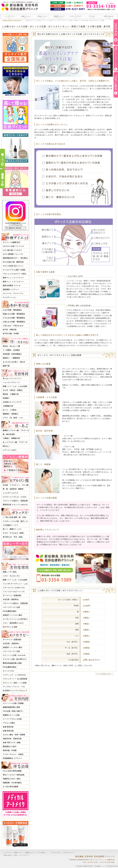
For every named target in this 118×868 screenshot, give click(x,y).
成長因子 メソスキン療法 (12, 615)
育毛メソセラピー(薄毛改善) (14, 775)
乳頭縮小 (6, 398)
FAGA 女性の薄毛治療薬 (12, 771)
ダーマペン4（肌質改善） (13, 596)
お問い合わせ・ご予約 (10, 855)
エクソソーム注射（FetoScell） (15, 655)
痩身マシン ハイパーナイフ (13, 278)
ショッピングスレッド (11, 382)
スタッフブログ (76, 17)
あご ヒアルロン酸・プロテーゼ (15, 442)
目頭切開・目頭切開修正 (12, 354)
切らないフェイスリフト (12, 379)
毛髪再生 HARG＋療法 (12, 779)
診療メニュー (26, 17)
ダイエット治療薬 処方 (12, 242)
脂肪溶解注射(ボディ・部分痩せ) (15, 258)
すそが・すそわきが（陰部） (14, 533)
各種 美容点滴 (8, 731)
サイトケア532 (8, 671)
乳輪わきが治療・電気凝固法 (14, 314)
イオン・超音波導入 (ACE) (13, 623)
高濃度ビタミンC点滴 (11, 715)
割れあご (6, 446)
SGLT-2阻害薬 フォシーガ (13, 254)
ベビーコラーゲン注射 (11, 607)
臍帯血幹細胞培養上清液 (12, 663)
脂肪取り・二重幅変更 (11, 358)
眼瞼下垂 (6, 366)
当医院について (59, 17)
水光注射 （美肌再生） (12, 644)
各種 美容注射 (8, 727)
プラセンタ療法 (9, 723)
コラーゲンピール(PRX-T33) (14, 588)
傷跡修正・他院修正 (10, 414)
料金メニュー (43, 17)
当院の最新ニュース (2, 177)
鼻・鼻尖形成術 (9, 434)
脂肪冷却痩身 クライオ (12, 286)
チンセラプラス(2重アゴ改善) (14, 270)
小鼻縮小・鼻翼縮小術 (11, 438)
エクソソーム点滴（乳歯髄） (14, 703)
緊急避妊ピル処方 (10, 747)
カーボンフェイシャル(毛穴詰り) (15, 619)
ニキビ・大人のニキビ (11, 576)
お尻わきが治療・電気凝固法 (14, 322)
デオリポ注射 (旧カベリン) (13, 266)
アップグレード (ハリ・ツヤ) (14, 687)
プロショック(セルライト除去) (14, 274)
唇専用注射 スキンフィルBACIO (15, 505)
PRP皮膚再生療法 (10, 611)
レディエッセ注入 (10, 450)
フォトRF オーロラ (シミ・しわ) (15, 584)
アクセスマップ (68, 853)
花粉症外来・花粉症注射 (12, 739)
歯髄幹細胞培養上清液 (11, 707)
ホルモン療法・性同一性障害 (14, 735)
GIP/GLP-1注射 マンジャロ (13, 246)
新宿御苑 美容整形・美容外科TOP (12, 20)
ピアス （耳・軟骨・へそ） (13, 418)
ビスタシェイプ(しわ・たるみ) (14, 497)
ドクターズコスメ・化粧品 (13, 754)
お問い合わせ (109, 17)
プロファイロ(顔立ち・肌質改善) (15, 501)
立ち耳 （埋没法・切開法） (13, 390)
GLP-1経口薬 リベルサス (12, 250)
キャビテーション (10, 297)
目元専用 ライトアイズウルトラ (15, 691)
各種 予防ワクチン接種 (12, 743)
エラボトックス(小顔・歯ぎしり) (15, 521)
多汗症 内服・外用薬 (11, 334)
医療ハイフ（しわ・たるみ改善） (16, 386)
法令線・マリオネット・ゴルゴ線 (16, 485)
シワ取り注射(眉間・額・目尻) (14, 517)
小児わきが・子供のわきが (13, 326)
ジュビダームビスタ (10, 493)
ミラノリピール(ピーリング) (14, 592)
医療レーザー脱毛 (10, 572)
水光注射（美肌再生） (11, 599)
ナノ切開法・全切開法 (11, 350)
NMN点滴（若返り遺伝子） (13, 711)
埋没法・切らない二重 (11, 346)
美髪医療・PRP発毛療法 (12, 783)
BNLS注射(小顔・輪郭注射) (13, 262)
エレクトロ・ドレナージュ (13, 293)
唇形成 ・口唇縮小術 (11, 394)
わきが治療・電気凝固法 (12, 310)
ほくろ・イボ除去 (10, 410)
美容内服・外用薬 (10, 750)
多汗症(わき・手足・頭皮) (13, 537)
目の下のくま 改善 (10, 627)
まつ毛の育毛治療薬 (10, 787)
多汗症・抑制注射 (10, 330)
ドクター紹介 (41, 853)
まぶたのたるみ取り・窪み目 (14, 362)
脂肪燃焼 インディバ (11, 290)
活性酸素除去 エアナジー (12, 758)
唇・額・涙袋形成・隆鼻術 (13, 489)
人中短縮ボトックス (10, 525)
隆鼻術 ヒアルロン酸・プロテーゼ (16, 430)
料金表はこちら (2, 157)
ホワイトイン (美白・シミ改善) (15, 683)
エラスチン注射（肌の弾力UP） (15, 659)
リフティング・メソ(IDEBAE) (14, 675)
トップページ (10, 17)
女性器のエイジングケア (12, 402)
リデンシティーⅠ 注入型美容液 (15, 679)
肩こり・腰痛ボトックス (12, 529)
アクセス (92, 17)
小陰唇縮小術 (8, 406)
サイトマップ (24, 855)
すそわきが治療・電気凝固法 (14, 318)
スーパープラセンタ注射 (12, 719)
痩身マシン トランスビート (13, 282)
